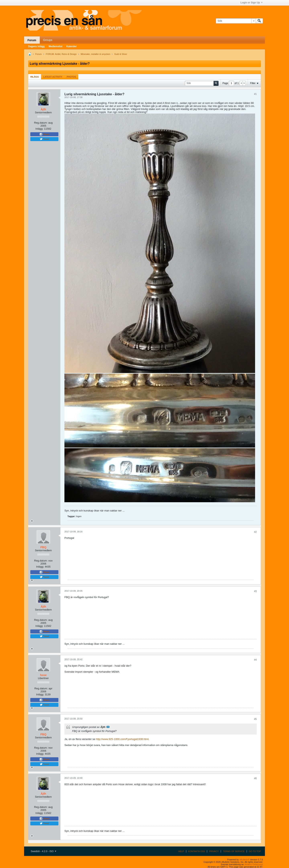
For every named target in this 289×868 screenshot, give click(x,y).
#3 (255, 591)
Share (44, 134)
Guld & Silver (121, 54)
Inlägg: (39, 129)
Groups (48, 40)
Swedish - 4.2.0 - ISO (43, 851)
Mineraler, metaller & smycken (95, 54)
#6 (255, 778)
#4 (255, 660)
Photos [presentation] (71, 77)
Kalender (72, 46)
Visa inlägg (108, 727)
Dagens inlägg (36, 46)
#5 (255, 719)
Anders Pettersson (254, 864)
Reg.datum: (41, 123)
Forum (32, 40)
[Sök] (236, 21)
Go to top (255, 851)
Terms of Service (234, 851)
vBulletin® (244, 860)
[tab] (35, 77)
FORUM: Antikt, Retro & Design (61, 54)
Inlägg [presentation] (35, 77)
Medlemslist (55, 46)
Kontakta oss (197, 851)
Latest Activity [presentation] (53, 77)
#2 (255, 532)
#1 (255, 94)
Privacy (214, 851)
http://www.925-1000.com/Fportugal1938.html (122, 739)
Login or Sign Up (251, 3)
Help (181, 851)
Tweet (44, 139)
